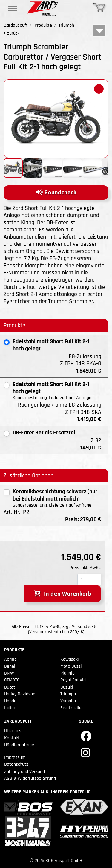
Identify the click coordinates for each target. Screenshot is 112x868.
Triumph (68, 694)
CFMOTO (12, 680)
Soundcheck (56, 193)
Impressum (15, 758)
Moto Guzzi (71, 666)
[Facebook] (86, 736)
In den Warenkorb (63, 594)
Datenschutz (16, 764)
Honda (10, 701)
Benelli (11, 666)
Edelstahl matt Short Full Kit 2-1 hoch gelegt (51, 345)
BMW (9, 673)
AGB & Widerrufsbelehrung (30, 778)
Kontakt (12, 738)
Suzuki (67, 687)
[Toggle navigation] (13, 9)
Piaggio (67, 673)
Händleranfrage (19, 745)
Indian (10, 708)
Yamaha (68, 701)
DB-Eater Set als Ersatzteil (45, 433)
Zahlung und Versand (24, 772)
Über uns (13, 731)
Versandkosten (86, 627)
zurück (13, 33)
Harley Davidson (20, 694)
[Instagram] (85, 752)
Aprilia (10, 659)
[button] (99, 89)
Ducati (10, 687)
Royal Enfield (73, 680)
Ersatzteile (71, 708)
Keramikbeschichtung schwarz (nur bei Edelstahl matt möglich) (55, 495)
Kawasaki (70, 659)
